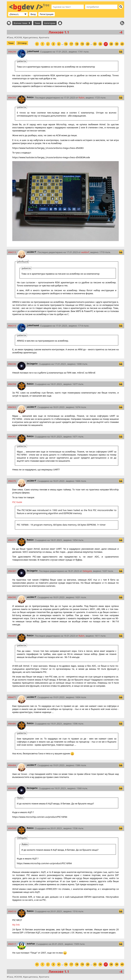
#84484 (12, 765)
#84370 (12, 481)
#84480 (12, 724)
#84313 (12, 252)
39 (117, 44)
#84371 (12, 540)
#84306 (12, 98)
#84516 (12, 911)
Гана (11, 37)
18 (77, 44)
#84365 (12, 437)
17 (71, 44)
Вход (33, 14)
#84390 (12, 597)
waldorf (32, 252)
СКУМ (19, 37)
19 (82, 44)
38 (111, 44)
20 (88, 44)
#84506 (12, 828)
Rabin (30, 97)
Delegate (32, 364)
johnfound (33, 52)
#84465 (12, 636)
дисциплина (31, 37)
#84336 (12, 364)
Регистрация (47, 14)
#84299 (12, 52)
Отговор (22, 43)
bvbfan (31, 944)
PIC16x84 (17, 502)
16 (66, 44)
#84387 (12, 571)
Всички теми (22, 23)
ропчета (45, 37)
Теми (37, 23)
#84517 (12, 944)
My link (16, 925)
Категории (50, 23)
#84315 (12, 326)
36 (100, 44)
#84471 (12, 697)
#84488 (12, 788)
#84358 (12, 384)
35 (95, 44)
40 (122, 44)
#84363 (12, 407)
